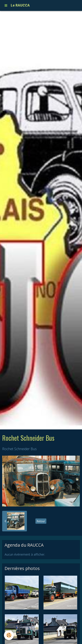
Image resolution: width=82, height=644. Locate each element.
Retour (41, 521)
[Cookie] (9, 635)
